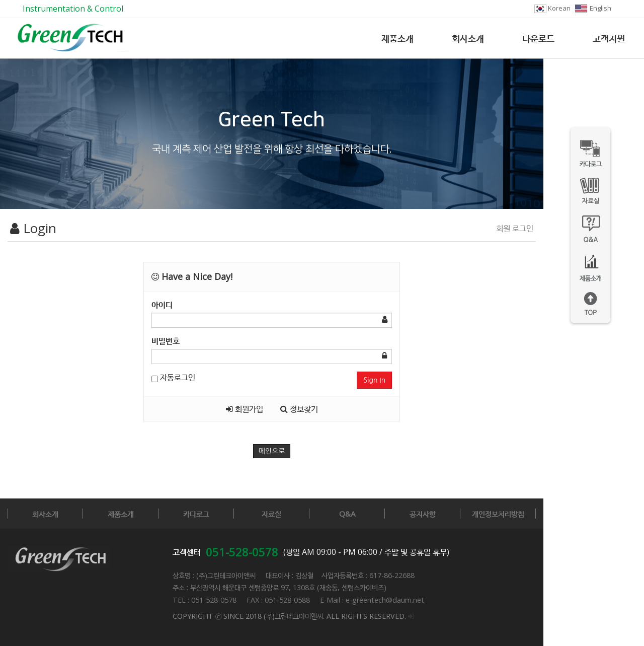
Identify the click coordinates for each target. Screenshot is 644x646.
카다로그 (232, 514)
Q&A (412, 514)
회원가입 (295, 409)
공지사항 (502, 514)
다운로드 (538, 38)
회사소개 (468, 38)
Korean (552, 8)
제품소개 (397, 38)
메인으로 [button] (322, 451)
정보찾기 (349, 409)
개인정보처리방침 (591, 514)
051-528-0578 (242, 552)
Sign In (450, 380)
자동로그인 (198, 377)
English (593, 8)
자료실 (322, 514)
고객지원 (609, 38)
